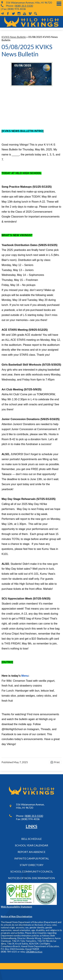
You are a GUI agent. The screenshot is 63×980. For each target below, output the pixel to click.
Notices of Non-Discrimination (32, 878)
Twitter (13, 14)
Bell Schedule (32, 839)
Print (57, 762)
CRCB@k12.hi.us (34, 952)
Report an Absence (32, 852)
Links (32, 826)
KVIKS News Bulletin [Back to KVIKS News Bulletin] (14, 37)
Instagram (19, 14)
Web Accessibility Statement (16, 907)
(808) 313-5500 (24, 6)
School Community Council (32, 871)
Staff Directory (32, 865)
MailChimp (2, 14)
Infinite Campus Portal (32, 858)
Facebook (8, 14)
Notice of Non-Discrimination (17, 916)
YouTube (25, 14)
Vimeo (30, 14)
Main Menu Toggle (59, 4)
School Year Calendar (32, 845)
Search (36, 14)
